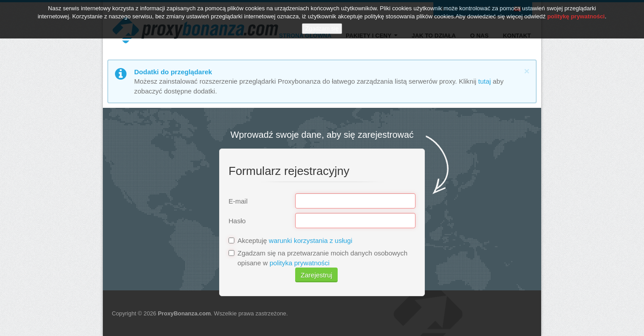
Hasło (237, 221)
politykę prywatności (576, 13)
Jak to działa (434, 36)
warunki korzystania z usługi (311, 240)
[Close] (527, 71)
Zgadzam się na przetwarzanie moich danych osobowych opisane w (318, 258)
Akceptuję (290, 240)
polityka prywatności (300, 263)
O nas (479, 36)
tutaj (484, 81)
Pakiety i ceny (371, 36)
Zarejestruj (316, 275)
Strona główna (305, 36)
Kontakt (517, 36)
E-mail (238, 201)
